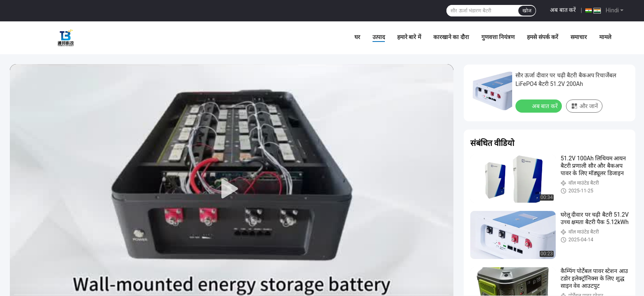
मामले (605, 37)
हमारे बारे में (409, 37)
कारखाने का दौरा (451, 37)
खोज (527, 11)
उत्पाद (379, 37)
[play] (232, 189)
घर (357, 37)
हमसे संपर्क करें (543, 37)
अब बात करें (563, 10)
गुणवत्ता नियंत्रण (498, 37)
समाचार (579, 37)
